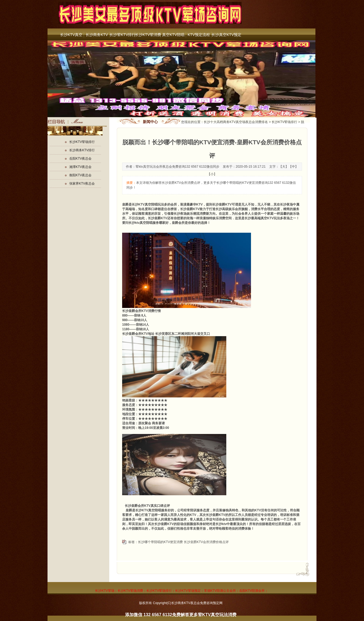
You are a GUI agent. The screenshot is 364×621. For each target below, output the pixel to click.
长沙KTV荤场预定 (188, 591)
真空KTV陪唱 (173, 35)
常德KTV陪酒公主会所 (220, 591)
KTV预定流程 (199, 35)
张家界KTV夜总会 (82, 184)
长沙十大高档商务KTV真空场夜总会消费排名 (236, 122)
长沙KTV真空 (71, 35)
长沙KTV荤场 (105, 591)
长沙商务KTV (97, 35)
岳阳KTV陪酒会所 (252, 591)
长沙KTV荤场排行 (284, 122)
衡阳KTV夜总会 (80, 175)
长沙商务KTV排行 (82, 150)
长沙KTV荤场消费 (130, 591)
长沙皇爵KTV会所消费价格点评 (206, 542)
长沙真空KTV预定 (224, 35)
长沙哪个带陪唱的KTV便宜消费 (160, 542)
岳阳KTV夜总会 (80, 159)
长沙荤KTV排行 (122, 35)
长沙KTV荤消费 (148, 35)
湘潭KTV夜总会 (80, 167)
